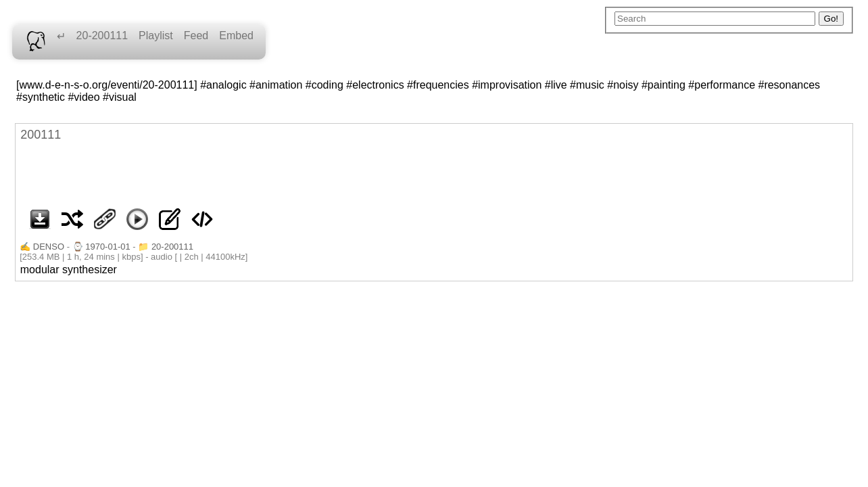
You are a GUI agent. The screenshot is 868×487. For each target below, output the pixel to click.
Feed (196, 36)
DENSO (49, 247)
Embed (236, 36)
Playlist (156, 36)
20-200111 (102, 36)
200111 (41, 135)
